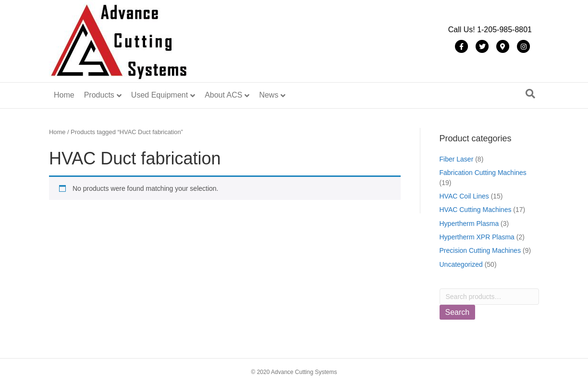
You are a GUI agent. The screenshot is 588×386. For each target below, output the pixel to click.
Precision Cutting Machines (480, 250)
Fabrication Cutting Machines (483, 173)
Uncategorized (461, 264)
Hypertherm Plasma (469, 224)
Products (99, 95)
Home (64, 95)
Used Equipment (159, 95)
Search (458, 312)
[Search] (530, 94)
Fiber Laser (457, 159)
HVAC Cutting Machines (476, 210)
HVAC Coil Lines (464, 196)
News (269, 95)
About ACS (223, 95)
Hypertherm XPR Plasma (477, 237)
